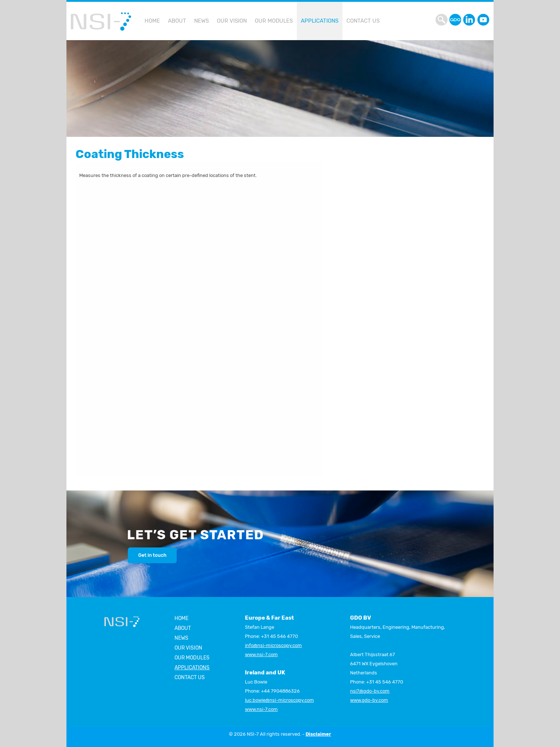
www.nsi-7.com (261, 654)
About (183, 628)
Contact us (190, 677)
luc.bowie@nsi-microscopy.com (279, 700)
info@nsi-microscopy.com (273, 645)
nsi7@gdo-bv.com (370, 691)
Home (181, 618)
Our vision (188, 648)
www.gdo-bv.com (369, 700)
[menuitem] (152, 21)
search (442, 20)
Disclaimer (318, 734)
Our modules (192, 658)
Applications (320, 21)
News (181, 638)
